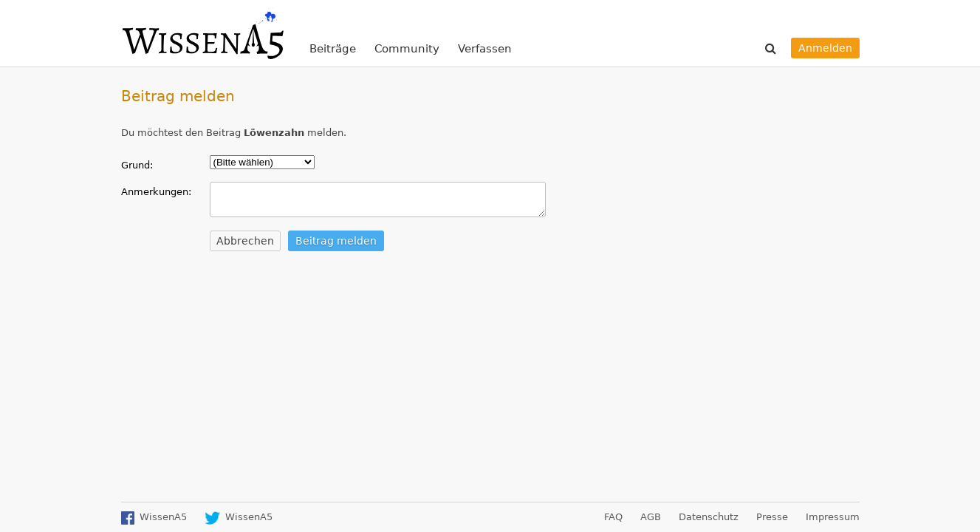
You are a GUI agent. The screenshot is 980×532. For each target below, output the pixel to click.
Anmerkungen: (156, 192)
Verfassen (485, 49)
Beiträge (333, 49)
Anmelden (825, 48)
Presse (772, 517)
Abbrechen (245, 241)
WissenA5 (202, 33)
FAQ (613, 517)
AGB (651, 517)
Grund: (137, 165)
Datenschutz (709, 517)
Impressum (833, 517)
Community (407, 49)
